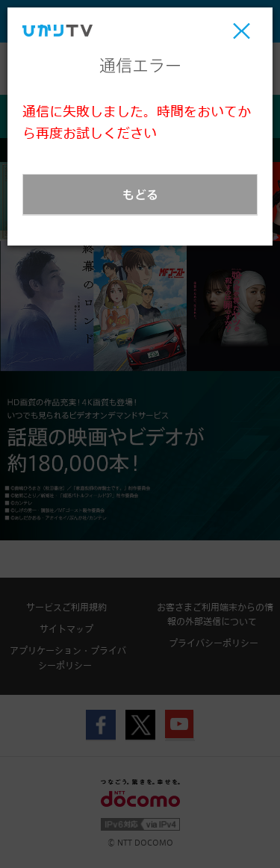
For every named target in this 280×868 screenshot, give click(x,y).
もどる (140, 194)
